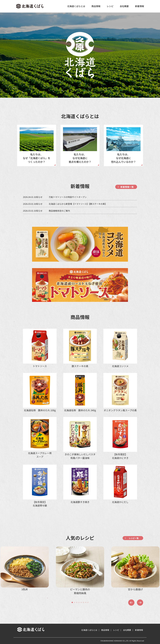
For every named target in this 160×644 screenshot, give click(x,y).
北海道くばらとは (76, 6)
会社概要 (124, 6)
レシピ (110, 6)
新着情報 (140, 6)
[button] (72, 602)
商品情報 (96, 6)
